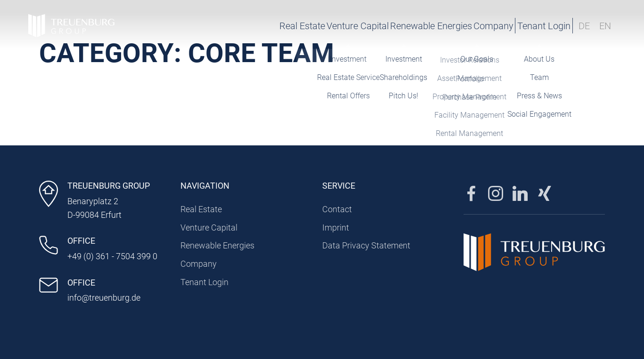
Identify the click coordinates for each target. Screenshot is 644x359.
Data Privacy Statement (366, 245)
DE (584, 26)
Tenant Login (522, 26)
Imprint (336, 227)
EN (605, 26)
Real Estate (220, 26)
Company (444, 26)
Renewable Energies (370, 26)
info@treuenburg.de (104, 298)
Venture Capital (286, 26)
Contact (337, 209)
